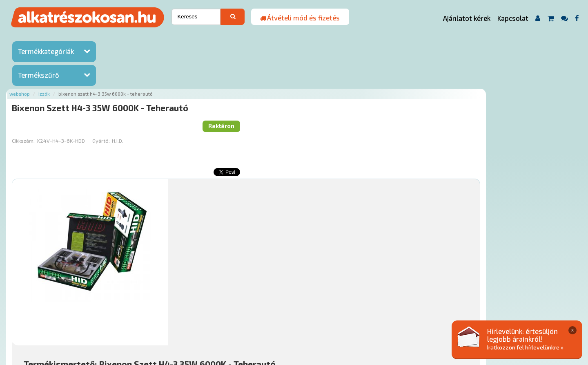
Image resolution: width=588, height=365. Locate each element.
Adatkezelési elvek (411, 315)
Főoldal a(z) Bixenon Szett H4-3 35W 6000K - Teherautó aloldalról (193, 290)
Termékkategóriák (46, 51)
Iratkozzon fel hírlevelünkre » (525, 347)
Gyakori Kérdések (264, 315)
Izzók (140, 38)
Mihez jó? (292, 244)
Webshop (116, 38)
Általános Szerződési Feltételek (336, 315)
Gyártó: (197, 72)
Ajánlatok (123, 315)
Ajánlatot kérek (467, 18)
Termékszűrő (39, 75)
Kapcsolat (513, 18)
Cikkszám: (119, 72)
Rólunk (151, 315)
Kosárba (525, 266)
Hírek (174, 315)
